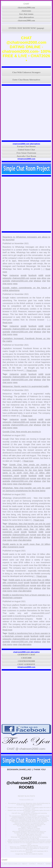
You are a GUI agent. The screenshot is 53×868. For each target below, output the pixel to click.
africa (44, 278)
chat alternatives (26, 17)
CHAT (26, 4)
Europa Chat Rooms (26, 146)
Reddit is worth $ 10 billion (29, 827)
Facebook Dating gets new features (29, 830)
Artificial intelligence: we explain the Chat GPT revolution (29, 817)
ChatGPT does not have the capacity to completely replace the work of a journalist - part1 (29, 811)
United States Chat (26, 150)
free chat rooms (26, 14)
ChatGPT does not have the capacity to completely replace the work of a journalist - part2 (29, 808)
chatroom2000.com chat (22, 281)
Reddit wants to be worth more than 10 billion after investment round (26, 473)
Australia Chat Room (26, 156)
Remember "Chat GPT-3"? (29, 815)
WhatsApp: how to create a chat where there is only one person (29, 847)
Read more (7, 323)
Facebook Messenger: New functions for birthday (29, 833)
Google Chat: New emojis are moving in (22, 432)
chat (44, 281)
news (15, 284)
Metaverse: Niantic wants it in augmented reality (26, 386)
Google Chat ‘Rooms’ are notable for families (29, 854)
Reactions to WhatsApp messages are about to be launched (29, 819)
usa (49, 278)
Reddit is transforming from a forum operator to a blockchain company (29, 841)
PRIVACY (41, 864)
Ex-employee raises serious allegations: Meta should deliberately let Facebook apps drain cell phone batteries (29, 804)
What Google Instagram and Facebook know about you (29, 831)
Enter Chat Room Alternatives (26, 80)
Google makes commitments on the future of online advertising (29, 820)
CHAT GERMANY (26, 664)
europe (33, 278)
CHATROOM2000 (26, 661)
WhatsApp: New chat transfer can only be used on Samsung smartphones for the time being (29, 838)
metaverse (14, 275)
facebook (32, 275)
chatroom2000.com (26, 8)
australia (6, 281)
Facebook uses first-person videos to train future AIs (29, 824)
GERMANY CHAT (26, 655)
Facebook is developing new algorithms (29, 826)
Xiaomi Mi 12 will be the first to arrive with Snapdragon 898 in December (29, 852)
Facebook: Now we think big (29, 846)
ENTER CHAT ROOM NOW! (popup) (26, 28)
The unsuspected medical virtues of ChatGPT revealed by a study (29, 816)
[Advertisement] (26, 113)
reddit (41, 275)
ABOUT (25, 864)
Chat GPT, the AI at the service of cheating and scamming (29, 813)
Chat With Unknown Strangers (26, 72)
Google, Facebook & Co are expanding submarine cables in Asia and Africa (29, 843)
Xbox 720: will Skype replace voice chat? (29, 834)
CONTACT (32, 864)
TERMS (48, 864)
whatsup (37, 281)
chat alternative (25, 484)
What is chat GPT (29, 806)
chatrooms (26, 11)
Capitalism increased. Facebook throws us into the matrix (29, 822)
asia (39, 278)
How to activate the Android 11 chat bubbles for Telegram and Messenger (29, 849)
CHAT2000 (26, 658)
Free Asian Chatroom (26, 153)
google (24, 275)
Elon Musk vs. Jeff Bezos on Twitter (29, 829)
